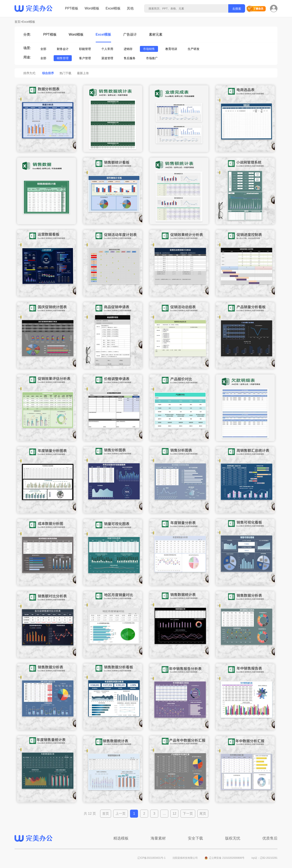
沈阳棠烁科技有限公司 (185, 858)
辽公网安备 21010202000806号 (227, 858)
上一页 (121, 814)
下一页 (188, 814)
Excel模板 (113, 8)
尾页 (203, 814)
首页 (106, 814)
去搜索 (237, 9)
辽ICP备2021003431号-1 (151, 858)
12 (174, 814)
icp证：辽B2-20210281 (265, 858)
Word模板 (92, 8)
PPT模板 (72, 8)
